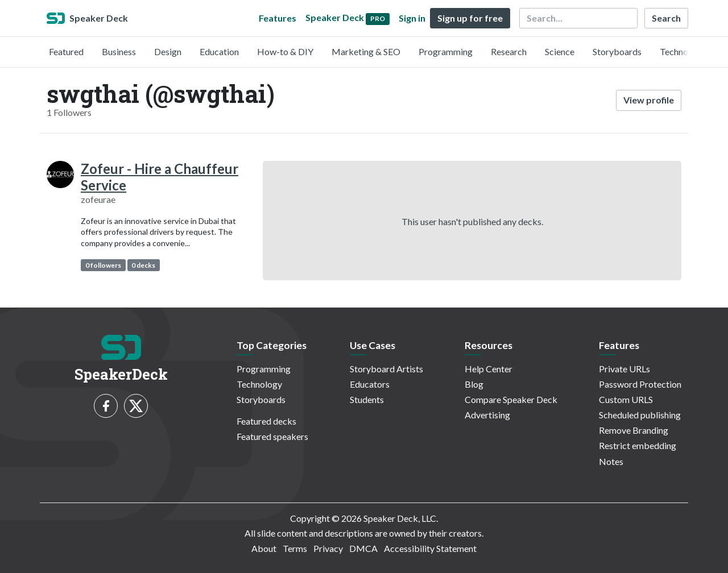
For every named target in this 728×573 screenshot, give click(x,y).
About (264, 548)
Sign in (412, 18)
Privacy (328, 548)
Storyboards (617, 51)
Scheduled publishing (640, 415)
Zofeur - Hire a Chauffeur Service (160, 177)
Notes (611, 461)
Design (168, 51)
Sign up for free (470, 18)
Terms (295, 548)
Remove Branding (634, 430)
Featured (66, 51)
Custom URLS (626, 399)
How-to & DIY (285, 51)
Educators (370, 384)
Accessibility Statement (430, 548)
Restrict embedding (638, 445)
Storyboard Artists (386, 369)
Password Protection (640, 384)
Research (509, 51)
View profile (649, 100)
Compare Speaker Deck (511, 399)
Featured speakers (272, 436)
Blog (474, 384)
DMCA (363, 548)
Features (278, 18)
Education (219, 51)
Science (560, 51)
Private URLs (624, 369)
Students (367, 399)
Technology (682, 51)
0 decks (143, 265)
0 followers (103, 265)
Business (119, 51)
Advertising (487, 415)
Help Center (489, 369)
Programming (446, 51)
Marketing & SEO (366, 51)
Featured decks (266, 421)
